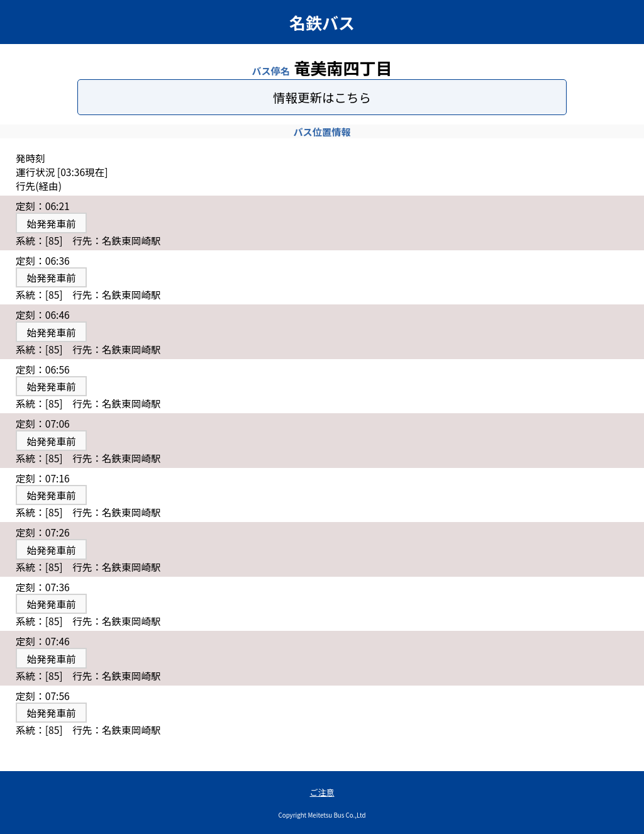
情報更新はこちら (322, 97)
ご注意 (322, 792)
